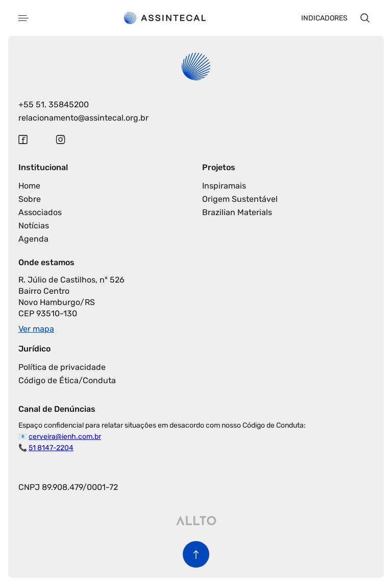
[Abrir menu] (23, 18)
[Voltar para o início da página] (196, 554)
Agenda (33, 239)
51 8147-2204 (51, 448)
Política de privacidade (62, 367)
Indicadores (324, 18)
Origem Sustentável (240, 199)
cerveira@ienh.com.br (65, 437)
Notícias (34, 226)
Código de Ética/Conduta (67, 380)
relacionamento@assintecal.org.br (83, 118)
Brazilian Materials (237, 212)
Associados (40, 212)
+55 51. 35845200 (54, 104)
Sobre (30, 199)
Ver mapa (36, 329)
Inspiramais (224, 186)
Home (29, 186)
